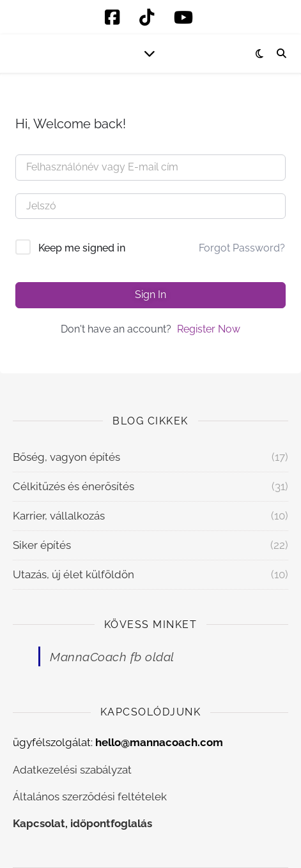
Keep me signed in (82, 248)
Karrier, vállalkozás (59, 516)
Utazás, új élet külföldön (73, 574)
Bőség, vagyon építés (66, 457)
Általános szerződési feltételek (90, 797)
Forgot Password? (242, 248)
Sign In (150, 295)
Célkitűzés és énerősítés (73, 486)
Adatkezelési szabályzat (72, 770)
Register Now (209, 329)
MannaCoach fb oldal (112, 657)
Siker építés (42, 545)
